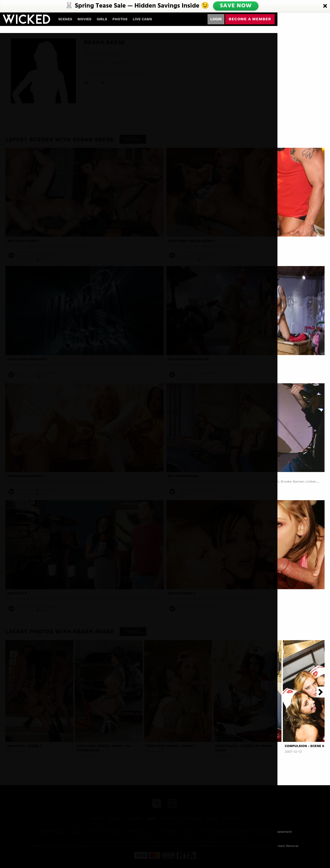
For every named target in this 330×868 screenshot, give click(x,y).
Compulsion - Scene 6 (304, 746)
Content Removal (286, 846)
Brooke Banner (292, 482)
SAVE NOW (236, 6)
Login (216, 19)
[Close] (325, 6)
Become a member (250, 19)
